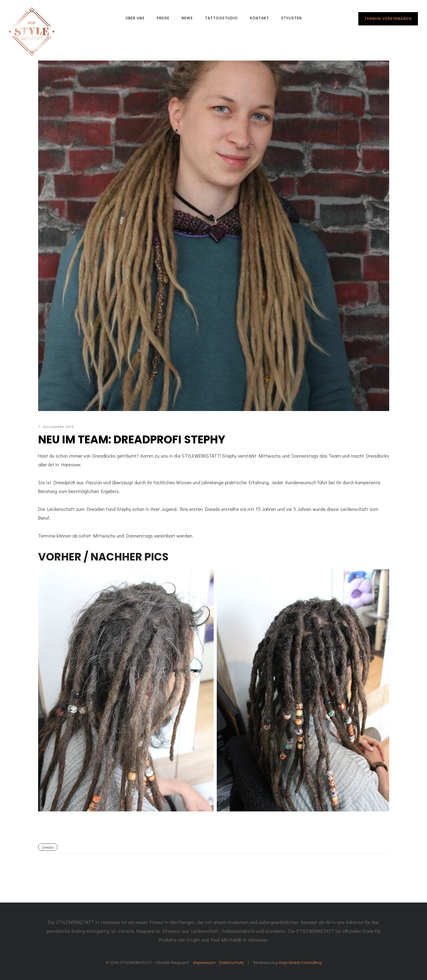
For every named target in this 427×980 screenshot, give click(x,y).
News (187, 18)
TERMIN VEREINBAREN (388, 19)
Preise (163, 18)
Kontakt (259, 18)
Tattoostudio (221, 18)
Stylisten (291, 18)
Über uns (135, 18)
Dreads (48, 847)
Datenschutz (232, 963)
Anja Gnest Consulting (300, 963)
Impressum (204, 963)
